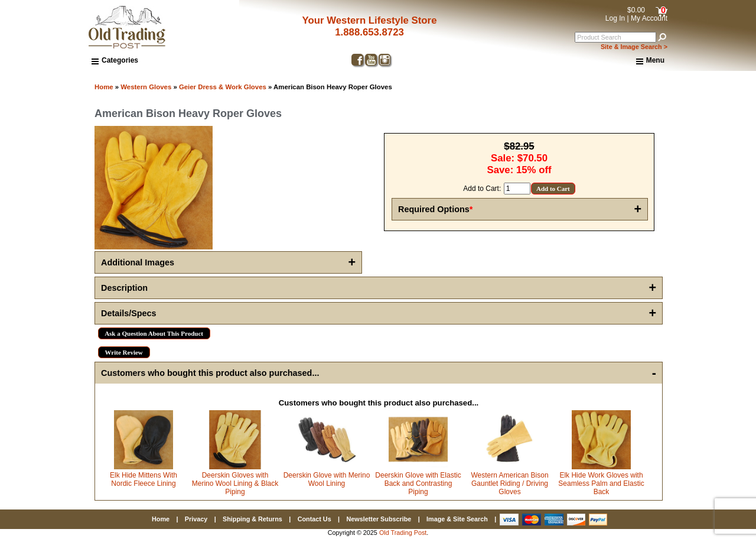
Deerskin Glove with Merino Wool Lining (327, 479)
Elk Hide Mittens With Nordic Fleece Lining (144, 479)
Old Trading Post (403, 533)
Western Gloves (146, 87)
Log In (615, 18)
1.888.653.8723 (369, 32)
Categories (115, 60)
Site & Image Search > (634, 47)
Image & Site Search (457, 519)
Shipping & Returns (252, 519)
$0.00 (636, 10)
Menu (650, 61)
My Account (649, 18)
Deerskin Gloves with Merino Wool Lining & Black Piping (235, 483)
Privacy (196, 519)
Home (104, 87)
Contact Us (315, 519)
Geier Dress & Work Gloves (223, 87)
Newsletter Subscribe (379, 519)
